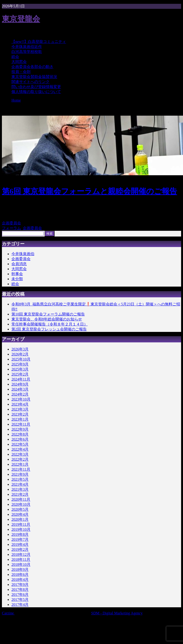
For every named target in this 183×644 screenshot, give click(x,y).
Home (16, 100)
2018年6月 (20, 574)
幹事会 (17, 274)
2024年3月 (20, 389)
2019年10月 (21, 529)
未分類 (17, 279)
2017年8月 (20, 590)
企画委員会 (11, 223)
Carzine (8, 613)
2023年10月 (21, 399)
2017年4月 (20, 605)
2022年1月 (20, 464)
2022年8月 (20, 434)
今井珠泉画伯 (23, 254)
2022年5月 (20, 444)
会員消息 (19, 264)
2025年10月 (21, 359)
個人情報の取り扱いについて (36, 92)
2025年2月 (20, 374)
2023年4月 (20, 404)
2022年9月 (20, 429)
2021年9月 (20, 474)
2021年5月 (20, 479)
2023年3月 (20, 409)
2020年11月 (21, 499)
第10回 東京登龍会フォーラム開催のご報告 (48, 314)
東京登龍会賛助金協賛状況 (34, 77)
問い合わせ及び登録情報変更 (36, 87)
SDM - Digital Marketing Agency (117, 613)
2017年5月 (20, 600)
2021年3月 (20, 489)
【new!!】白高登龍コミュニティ (39, 42)
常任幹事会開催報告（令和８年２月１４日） (50, 324)
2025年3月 (20, 369)
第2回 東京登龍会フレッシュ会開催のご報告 (49, 329)
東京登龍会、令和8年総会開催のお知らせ (47, 319)
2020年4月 (20, 514)
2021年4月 (20, 484)
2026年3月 (20, 349)
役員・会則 (21, 72)
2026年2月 (20, 354)
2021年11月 (21, 469)
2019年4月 (20, 544)
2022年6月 (20, 439)
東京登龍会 (21, 19)
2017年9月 (20, 585)
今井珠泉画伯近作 (27, 47)
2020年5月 (20, 509)
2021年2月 (20, 494)
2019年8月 (20, 534)
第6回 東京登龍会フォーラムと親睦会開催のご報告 (89, 191)
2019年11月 (21, 524)
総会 (15, 57)
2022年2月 (20, 459)
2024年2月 (20, 394)
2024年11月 (21, 379)
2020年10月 (21, 504)
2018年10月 (21, 564)
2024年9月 (20, 384)
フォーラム (11, 228)
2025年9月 (20, 364)
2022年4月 (20, 449)
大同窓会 (19, 62)
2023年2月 (20, 414)
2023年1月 (20, 419)
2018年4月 (20, 580)
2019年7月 (20, 539)
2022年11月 (21, 424)
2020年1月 (20, 519)
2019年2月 (20, 549)
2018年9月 (20, 569)
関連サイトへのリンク (30, 82)
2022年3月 (20, 454)
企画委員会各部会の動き (32, 67)
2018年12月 (21, 554)
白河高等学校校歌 (27, 52)
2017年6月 (20, 595)
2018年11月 (21, 559)
